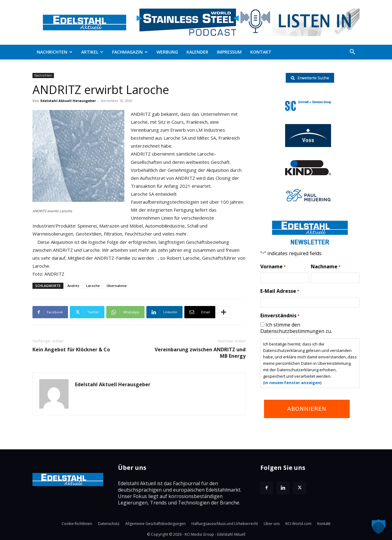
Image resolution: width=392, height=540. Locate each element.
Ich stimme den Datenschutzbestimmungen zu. (296, 328)
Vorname (273, 267)
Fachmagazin (130, 52)
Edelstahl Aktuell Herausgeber (68, 101)
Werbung (167, 52)
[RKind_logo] (308, 173)
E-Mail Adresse (280, 291)
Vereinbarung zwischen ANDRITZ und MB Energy (200, 353)
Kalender (197, 52)
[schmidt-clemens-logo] (308, 109)
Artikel (92, 52)
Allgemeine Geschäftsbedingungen (155, 524)
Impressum (229, 52)
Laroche (93, 286)
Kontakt (261, 52)
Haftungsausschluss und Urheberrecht (225, 524)
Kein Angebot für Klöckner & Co (71, 350)
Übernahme (117, 286)
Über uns (272, 524)
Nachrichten (55, 52)
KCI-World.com (298, 524)
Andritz (73, 286)
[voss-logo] (308, 145)
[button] (352, 52)
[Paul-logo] (308, 201)
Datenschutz (109, 524)
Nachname (326, 267)
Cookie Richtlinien (77, 524)
